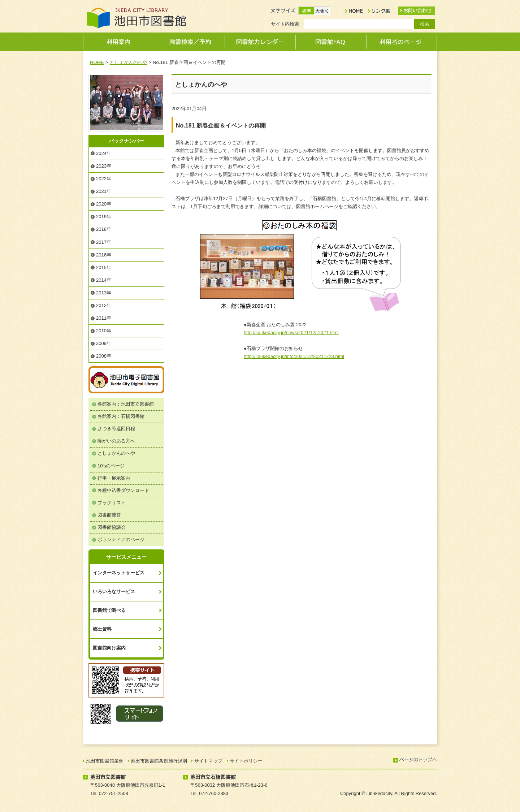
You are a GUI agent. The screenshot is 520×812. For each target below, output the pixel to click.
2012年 (104, 305)
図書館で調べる (109, 610)
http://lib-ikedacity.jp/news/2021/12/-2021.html (291, 332)
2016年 (104, 255)
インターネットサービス (119, 573)
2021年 (104, 191)
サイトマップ (208, 761)
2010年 (104, 331)
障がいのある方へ (116, 441)
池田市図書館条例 (105, 761)
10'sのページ (111, 466)
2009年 (104, 343)
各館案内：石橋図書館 (121, 416)
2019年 (104, 217)
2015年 (104, 267)
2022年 (104, 179)
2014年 (104, 280)
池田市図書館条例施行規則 (159, 761)
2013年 (104, 293)
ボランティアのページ (121, 539)
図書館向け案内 (109, 648)
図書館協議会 (112, 527)
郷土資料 (102, 629)
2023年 (104, 166)
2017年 (104, 242)
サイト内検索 (285, 24)
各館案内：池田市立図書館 (126, 404)
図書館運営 (109, 515)
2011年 (104, 318)
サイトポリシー (246, 761)
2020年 (104, 204)
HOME (97, 62)
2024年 (104, 153)
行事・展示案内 (114, 478)
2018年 (104, 229)
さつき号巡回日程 (116, 429)
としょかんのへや (129, 62)
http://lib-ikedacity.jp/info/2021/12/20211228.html (294, 356)
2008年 (104, 356)
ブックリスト (112, 503)
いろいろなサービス (114, 591)
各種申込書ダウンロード (123, 490)
